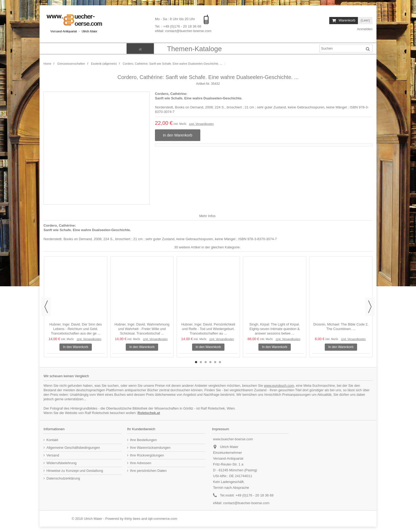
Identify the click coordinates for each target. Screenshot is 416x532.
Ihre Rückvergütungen (147, 455)
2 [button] (201, 362)
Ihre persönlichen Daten (148, 471)
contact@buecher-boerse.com (246, 503)
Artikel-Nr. (203, 84)
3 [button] (206, 362)
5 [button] (215, 362)
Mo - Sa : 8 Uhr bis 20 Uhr (175, 19)
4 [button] (210, 362)
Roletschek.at (149, 413)
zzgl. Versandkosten (201, 124)
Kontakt (52, 440)
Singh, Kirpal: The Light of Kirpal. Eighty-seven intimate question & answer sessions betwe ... (275, 329)
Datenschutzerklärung (63, 478)
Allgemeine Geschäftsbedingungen (73, 448)
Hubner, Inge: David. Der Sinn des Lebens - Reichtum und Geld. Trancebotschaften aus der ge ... (75, 329)
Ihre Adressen (141, 463)
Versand (53, 455)
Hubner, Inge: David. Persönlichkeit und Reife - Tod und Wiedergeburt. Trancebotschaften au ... (208, 329)
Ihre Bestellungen (143, 440)
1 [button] (196, 362)
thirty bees (132, 519)
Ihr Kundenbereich (141, 429)
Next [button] (370, 307)
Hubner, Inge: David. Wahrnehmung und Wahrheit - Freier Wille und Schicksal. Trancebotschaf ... (142, 329)
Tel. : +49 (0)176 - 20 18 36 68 (178, 26)
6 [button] (220, 362)
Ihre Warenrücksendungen (150, 448)
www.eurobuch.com (279, 386)
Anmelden (364, 29)
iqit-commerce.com (163, 519)
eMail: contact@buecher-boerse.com (183, 31)
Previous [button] (46, 307)
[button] (194, 49)
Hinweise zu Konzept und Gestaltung (75, 471)
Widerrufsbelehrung (61, 463)
